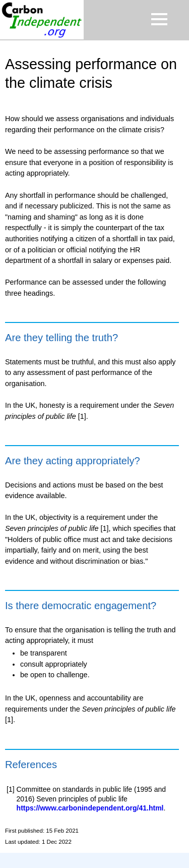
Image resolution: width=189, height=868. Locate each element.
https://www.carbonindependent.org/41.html (90, 808)
